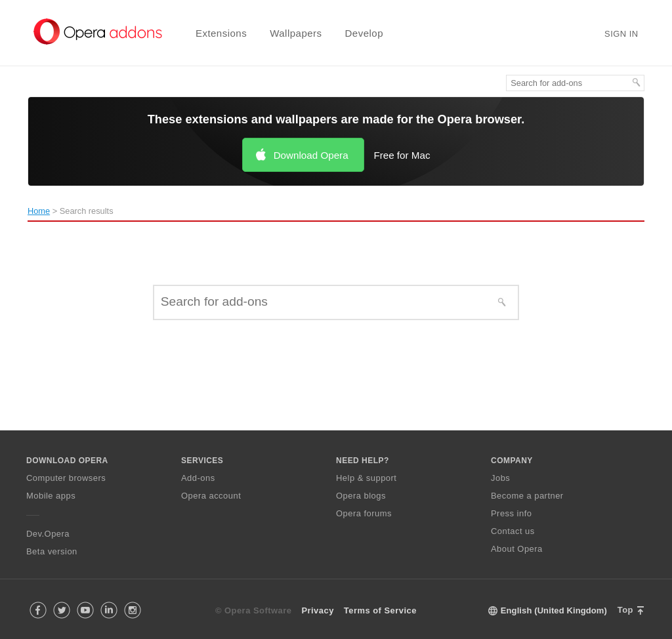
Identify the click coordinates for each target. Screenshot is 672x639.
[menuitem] (213, 33)
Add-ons (198, 478)
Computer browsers (66, 478)
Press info (511, 513)
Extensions (221, 33)
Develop (365, 33)
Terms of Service (380, 610)
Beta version (52, 551)
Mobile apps (51, 496)
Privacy (317, 610)
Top (625, 610)
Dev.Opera (48, 534)
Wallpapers (296, 33)
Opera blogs (361, 496)
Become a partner (527, 496)
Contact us (513, 531)
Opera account (211, 496)
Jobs (500, 478)
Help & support (366, 478)
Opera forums (364, 513)
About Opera (517, 549)
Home (39, 211)
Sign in (621, 34)
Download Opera (311, 155)
